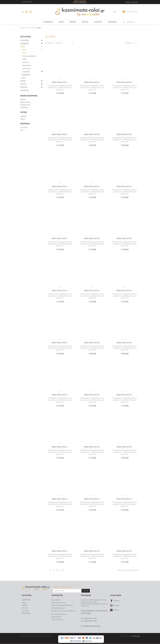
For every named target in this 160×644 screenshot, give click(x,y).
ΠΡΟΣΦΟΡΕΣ (25, 90)
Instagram (115, 606)
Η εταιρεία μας (56, 600)
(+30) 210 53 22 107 (90, 618)
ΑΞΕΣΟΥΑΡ (25, 611)
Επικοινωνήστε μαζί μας (59, 614)
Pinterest (115, 610)
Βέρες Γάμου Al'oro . (60, 82)
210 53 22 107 (28, 2)
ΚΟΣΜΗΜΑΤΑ (26, 600)
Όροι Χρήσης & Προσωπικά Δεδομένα (63, 611)
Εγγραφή (86, 591)
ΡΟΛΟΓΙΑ (25, 608)
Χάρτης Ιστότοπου (57, 620)
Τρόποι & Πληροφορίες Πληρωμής (62, 605)
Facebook (115, 601)
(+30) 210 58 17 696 (90, 621)
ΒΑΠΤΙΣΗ (25, 605)
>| (62, 570)
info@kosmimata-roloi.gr (93, 626)
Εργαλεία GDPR (56, 617)
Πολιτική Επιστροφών (58, 608)
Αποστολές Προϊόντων (59, 603)
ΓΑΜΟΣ (24, 603)
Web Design (131, 636)
